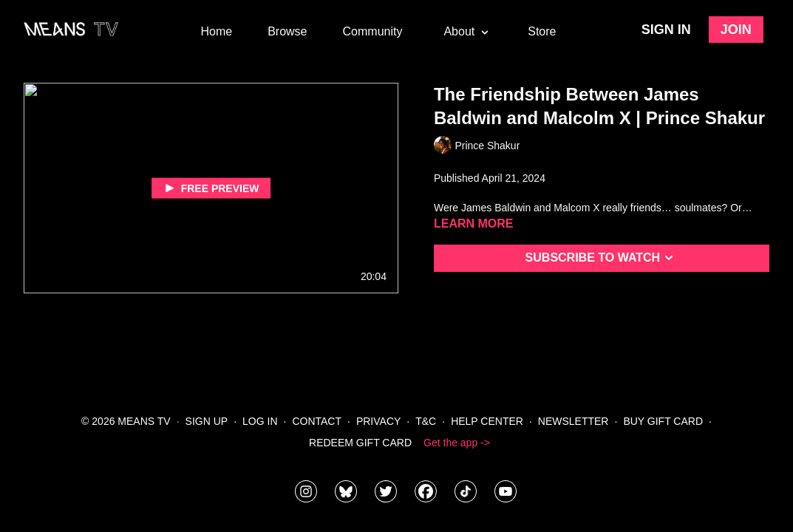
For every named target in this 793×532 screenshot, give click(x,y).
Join (736, 30)
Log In (260, 421)
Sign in (666, 30)
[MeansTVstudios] (346, 491)
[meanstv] (426, 491)
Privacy (378, 421)
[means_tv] (306, 491)
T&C (426, 421)
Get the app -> (457, 443)
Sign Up (207, 421)
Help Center (487, 421)
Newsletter (574, 421)
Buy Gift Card (663, 421)
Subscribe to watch (602, 258)
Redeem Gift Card (360, 443)
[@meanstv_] (466, 491)
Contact (317, 421)
